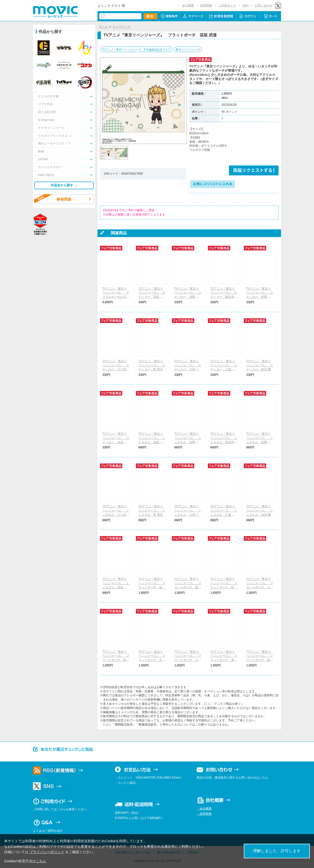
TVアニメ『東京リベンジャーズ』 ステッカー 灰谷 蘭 (260, 365)
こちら (41, 861)
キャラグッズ (122, 27)
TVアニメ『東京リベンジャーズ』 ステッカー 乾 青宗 (152, 365)
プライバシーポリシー (47, 852)
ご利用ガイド (227, 5)
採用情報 (206, 5)
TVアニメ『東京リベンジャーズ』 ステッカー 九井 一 (188, 365)
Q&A (245, 5)
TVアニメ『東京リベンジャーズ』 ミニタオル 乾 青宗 (152, 511)
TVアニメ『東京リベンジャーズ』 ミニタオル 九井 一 (188, 511)
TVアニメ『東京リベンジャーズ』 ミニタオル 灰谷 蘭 (260, 511)
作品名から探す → (64, 185)
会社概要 (188, 5)
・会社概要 (204, 809)
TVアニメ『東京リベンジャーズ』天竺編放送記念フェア (136, 50)
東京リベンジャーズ (188, 50)
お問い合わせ (264, 5)
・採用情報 (204, 814)
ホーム (103, 27)
